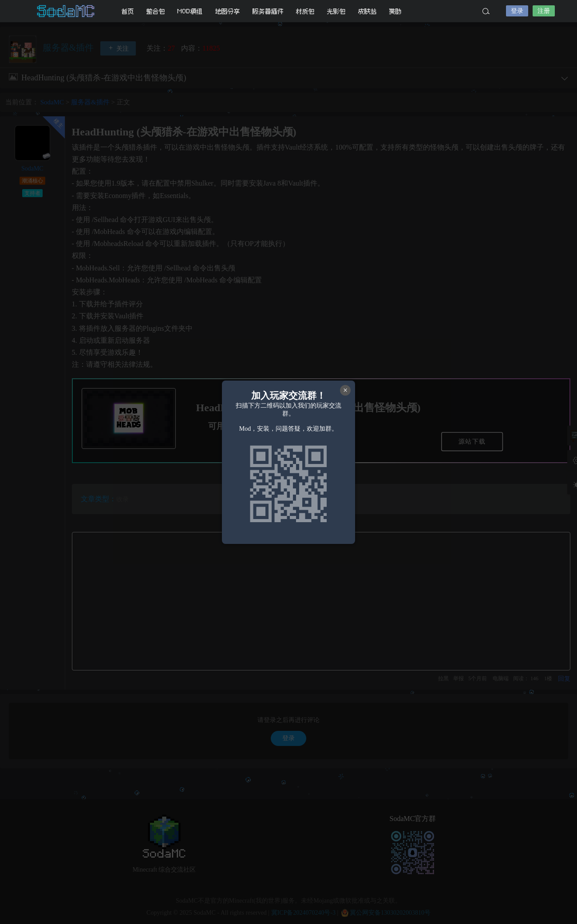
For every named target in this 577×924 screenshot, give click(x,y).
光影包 (336, 11)
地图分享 (228, 11)
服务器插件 (268, 11)
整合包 (156, 11)
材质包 (305, 11)
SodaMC (67, 11)
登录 (517, 11)
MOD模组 (190, 11)
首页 (128, 11)
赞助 (395, 11)
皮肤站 (368, 11)
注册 (544, 11)
